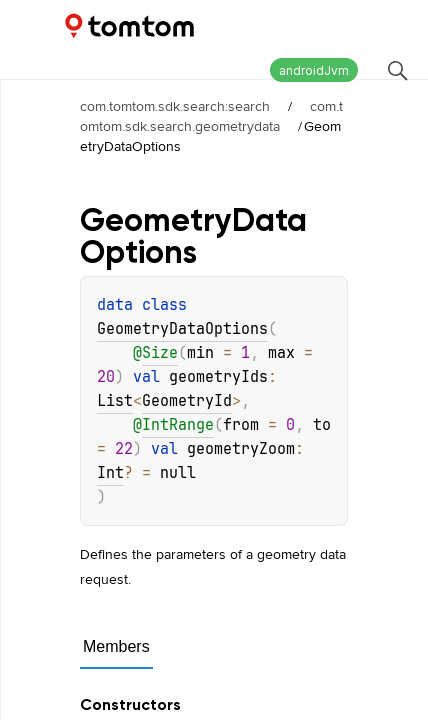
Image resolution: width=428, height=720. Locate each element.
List (115, 401)
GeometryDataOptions (182, 329)
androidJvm (314, 70)
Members (116, 646)
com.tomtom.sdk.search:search (175, 106)
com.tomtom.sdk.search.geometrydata (211, 116)
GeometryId (187, 401)
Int (110, 473)
